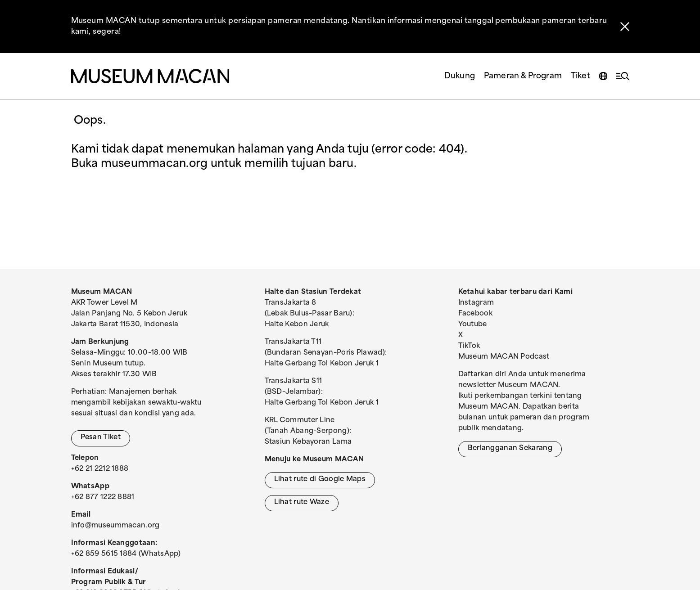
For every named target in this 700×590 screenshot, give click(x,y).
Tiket (580, 76)
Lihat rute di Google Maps (320, 480)
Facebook (475, 314)
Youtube (473, 325)
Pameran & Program (523, 76)
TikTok (469, 346)
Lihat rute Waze (302, 502)
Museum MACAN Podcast (504, 357)
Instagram (476, 303)
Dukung (460, 76)
